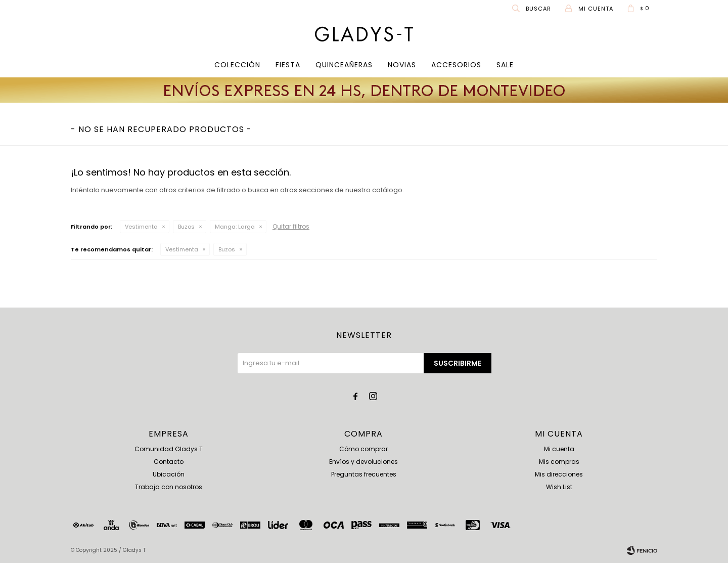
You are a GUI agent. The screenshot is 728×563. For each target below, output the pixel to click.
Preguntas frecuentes (364, 474)
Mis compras (559, 462)
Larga (235, 227)
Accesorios (456, 65)
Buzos (186, 227)
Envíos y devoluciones (363, 462)
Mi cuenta (559, 449)
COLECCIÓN (237, 65)
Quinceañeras (344, 65)
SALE (505, 65)
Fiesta (288, 65)
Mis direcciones (559, 474)
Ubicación (169, 474)
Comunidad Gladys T (169, 449)
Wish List (559, 487)
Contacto (169, 462)
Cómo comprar (363, 449)
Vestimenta (141, 227)
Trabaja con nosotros (169, 487)
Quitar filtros (291, 226)
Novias (402, 65)
